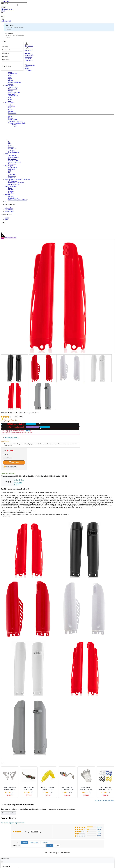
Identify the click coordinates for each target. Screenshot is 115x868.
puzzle (10, 109)
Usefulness (45, 843)
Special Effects (13, 74)
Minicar (11, 111)
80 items (35, 832)
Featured (5, 56)
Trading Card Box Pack (15, 121)
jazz (10, 97)
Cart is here (29, 50)
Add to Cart (14, 462)
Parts (18, 485)
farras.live (6, 2)
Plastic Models (13, 120)
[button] (57, 19)
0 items (99, 836)
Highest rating (34, 843)
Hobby (10, 116)
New (19, 424)
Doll (10, 108)
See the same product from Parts (104, 800)
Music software (9, 86)
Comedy (11, 80)
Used (26, 427)
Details (28, 431)
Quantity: (5, 866)
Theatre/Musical (13, 96)
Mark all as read (6, 21)
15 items (99, 827)
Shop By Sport (7, 66)
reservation (6, 53)
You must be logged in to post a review (13, 823)
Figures (11, 118)
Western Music (13, 89)
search (3, 7)
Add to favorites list (10, 466)
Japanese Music (13, 87)
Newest (25, 843)
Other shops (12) (12, 437)
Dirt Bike (19, 482)
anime (27, 67)
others (10, 75)
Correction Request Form (9, 813)
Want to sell (6, 60)
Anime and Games (14, 92)
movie (27, 68)
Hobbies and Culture (15, 82)
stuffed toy (12, 106)
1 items (99, 833)
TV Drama (29, 70)
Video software (30, 65)
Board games (12, 113)
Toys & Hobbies (10, 103)
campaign (5, 46)
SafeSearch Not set (7, 9)
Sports (10, 79)
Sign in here (29, 46)
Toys (10, 104)
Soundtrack (12, 94)
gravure (11, 84)
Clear (57, 845)
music (10, 72)
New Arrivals (6, 50)
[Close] (2, 862)
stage (10, 77)
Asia (10, 101)
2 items (99, 831)
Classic (11, 91)
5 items (99, 829)
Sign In (3, 11)
